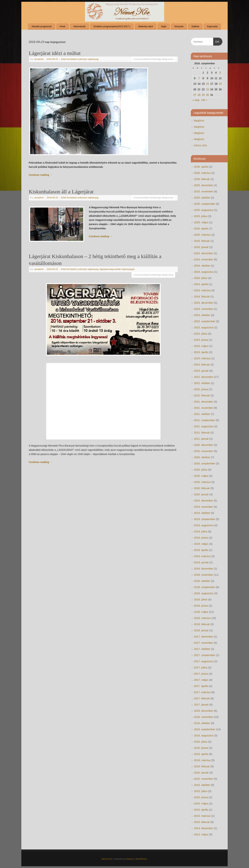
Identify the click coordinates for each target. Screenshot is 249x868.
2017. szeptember (205, 655)
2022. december (204, 377)
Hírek (62, 26)
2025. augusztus (204, 210)
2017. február (202, 698)
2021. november (204, 408)
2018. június (201, 606)
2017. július (201, 667)
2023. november (204, 309)
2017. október (202, 649)
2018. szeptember (205, 587)
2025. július (201, 216)
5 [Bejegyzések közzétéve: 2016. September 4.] (220, 73)
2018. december (204, 569)
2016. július (201, 742)
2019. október (202, 513)
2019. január (201, 562)
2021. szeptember (205, 420)
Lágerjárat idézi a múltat (55, 53)
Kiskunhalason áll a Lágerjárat (61, 192)
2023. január (201, 371)
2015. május (201, 803)
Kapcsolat (212, 26)
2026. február (202, 179)
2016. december (204, 711)
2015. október (202, 785)
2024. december (204, 253)
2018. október (202, 581)
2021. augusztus (204, 426)
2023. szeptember (205, 321)
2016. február (202, 766)
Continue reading (40, 175)
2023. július (201, 334)
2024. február (202, 296)
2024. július (201, 278)
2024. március (202, 290)
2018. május (201, 612)
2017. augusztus (204, 661)
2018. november (204, 575)
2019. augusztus (204, 525)
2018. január (201, 630)
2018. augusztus (204, 593)
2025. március (202, 235)
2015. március (202, 816)
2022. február (202, 395)
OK (216, 41)
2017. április (201, 686)
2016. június (201, 748)
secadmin (39, 59)
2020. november (204, 451)
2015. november (204, 779)
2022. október (202, 383)
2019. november (204, 507)
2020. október (202, 457)
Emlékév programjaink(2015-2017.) (112, 26)
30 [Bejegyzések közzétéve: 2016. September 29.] (207, 95)
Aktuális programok (42, 26)
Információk (79, 26)
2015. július (201, 791)
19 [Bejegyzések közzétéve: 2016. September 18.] (220, 84)
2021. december (204, 402)
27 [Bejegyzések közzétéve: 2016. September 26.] (195, 95)
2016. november (204, 717)
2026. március (202, 173)
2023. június (201, 340)
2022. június (201, 389)
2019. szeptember (205, 519)
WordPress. (142, 859)
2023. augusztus (204, 327)
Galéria (195, 26)
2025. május (201, 222)
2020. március (202, 482)
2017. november (204, 643)
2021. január (201, 439)
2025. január (201, 247)
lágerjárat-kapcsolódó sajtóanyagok (117, 269)
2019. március (202, 556)
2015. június (201, 797)
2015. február (202, 822)
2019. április (201, 550)
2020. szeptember (205, 463)
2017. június (201, 674)
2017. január (201, 705)
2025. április (201, 228)
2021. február (202, 432)
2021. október (202, 414)
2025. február (202, 241)
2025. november (204, 191)
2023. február (202, 364)
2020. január (201, 494)
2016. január (201, 773)
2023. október (202, 315)
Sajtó (164, 26)
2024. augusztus (204, 272)
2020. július (201, 470)
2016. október (202, 723)
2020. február (202, 488)
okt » (204, 100)
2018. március (202, 618)
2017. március (202, 692)
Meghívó (199, 121)
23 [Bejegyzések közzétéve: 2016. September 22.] (207, 89)
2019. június (201, 538)
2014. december (204, 828)
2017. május (201, 680)
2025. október (202, 198)
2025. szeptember (205, 204)
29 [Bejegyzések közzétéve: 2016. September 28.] (203, 95)
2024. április (201, 284)
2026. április (201, 167)
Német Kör (107, 859)
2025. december (204, 185)
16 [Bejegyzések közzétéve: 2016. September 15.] (207, 84)
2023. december (204, 303)
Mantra (130, 859)
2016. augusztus (204, 735)
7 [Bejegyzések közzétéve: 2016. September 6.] (199, 78)
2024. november (204, 259)
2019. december (204, 501)
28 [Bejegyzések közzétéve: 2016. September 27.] (199, 95)
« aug (196, 100)
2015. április (201, 810)
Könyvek (179, 26)
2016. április (201, 754)
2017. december (204, 637)
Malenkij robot (146, 26)
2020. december (204, 445)
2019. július (201, 531)
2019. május (201, 544)
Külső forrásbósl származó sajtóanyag (80, 59)
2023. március (202, 358)
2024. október (202, 266)
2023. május (201, 346)
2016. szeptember (205, 729)
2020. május (201, 476)
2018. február (202, 624)
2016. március (202, 760)
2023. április (201, 352)
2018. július (201, 599)
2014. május (201, 834)
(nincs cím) (200, 145)
